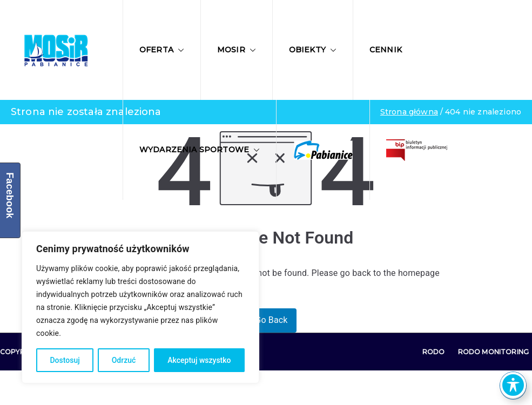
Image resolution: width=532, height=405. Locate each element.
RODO (434, 352)
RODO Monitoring (493, 352)
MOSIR (237, 50)
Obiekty (313, 50)
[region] (140, 307)
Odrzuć (124, 360)
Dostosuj (65, 360)
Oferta (162, 50)
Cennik (386, 50)
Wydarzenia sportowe (200, 150)
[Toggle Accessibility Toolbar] (513, 385)
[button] (179, 50)
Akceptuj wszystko (199, 360)
